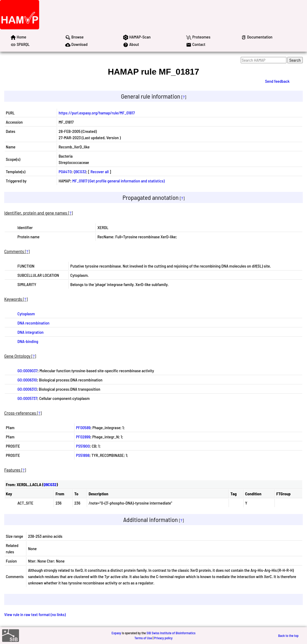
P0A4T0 (65, 171)
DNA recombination (33, 323)
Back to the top (288, 636)
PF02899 (83, 437)
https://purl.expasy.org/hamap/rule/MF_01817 (97, 113)
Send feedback (277, 81)
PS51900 (83, 446)
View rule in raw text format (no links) (35, 614)
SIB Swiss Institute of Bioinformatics (171, 633)
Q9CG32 (80, 171)
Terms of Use (143, 638)
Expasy (116, 633)
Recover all (100, 171)
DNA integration (30, 332)
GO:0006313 (27, 389)
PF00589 (83, 427)
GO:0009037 (27, 371)
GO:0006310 (27, 380)
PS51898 (83, 455)
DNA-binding (28, 341)
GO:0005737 (27, 398)
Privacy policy (163, 638)
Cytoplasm (26, 314)
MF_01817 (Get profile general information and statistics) (119, 181)
